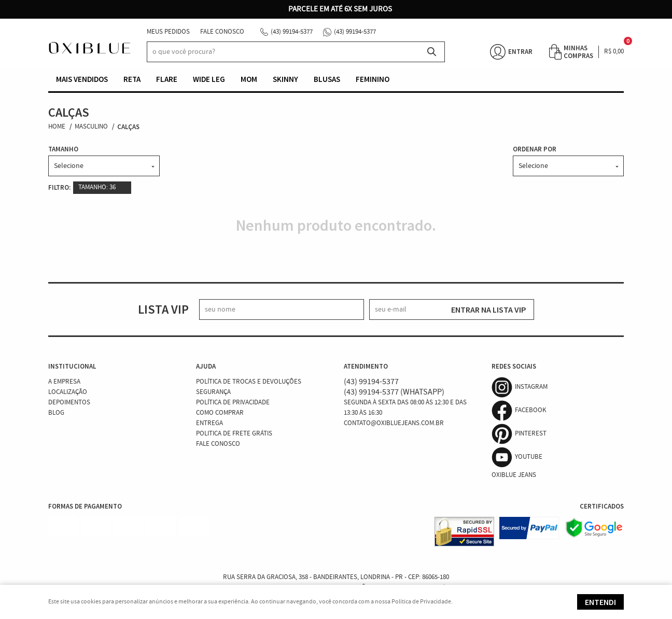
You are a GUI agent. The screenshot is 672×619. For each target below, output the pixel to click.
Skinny (285, 79)
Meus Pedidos (168, 32)
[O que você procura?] (432, 52)
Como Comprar (220, 413)
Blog (56, 413)
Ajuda (206, 366)
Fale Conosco (222, 32)
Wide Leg (209, 79)
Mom (249, 79)
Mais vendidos (82, 79)
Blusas (327, 79)
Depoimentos (69, 403)
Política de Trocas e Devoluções (249, 382)
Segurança (213, 392)
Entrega (209, 423)
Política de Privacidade (233, 403)
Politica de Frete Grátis (234, 434)
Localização (68, 392)
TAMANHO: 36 (97, 187)
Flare (167, 79)
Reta (132, 79)
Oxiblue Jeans (514, 475)
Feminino (373, 79)
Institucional (72, 366)
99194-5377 (292, 32)
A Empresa (64, 382)
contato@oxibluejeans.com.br (394, 423)
